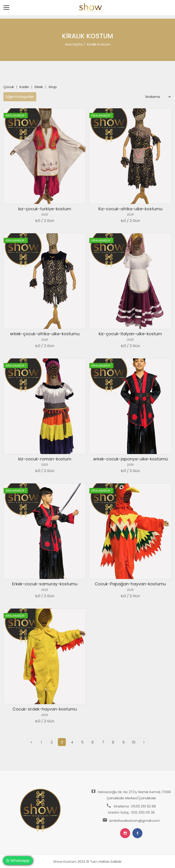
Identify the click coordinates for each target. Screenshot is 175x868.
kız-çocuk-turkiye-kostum (45, 209)
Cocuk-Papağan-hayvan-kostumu (130, 584)
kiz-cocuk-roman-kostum (45, 459)
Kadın (24, 87)
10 (134, 742)
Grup (53, 87)
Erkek (39, 87)
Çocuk (9, 87)
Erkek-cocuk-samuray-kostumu (45, 584)
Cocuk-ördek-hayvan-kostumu (45, 709)
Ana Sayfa (74, 44)
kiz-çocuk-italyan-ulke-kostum (130, 334)
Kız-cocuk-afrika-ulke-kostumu (130, 209)
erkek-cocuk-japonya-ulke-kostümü (130, 459)
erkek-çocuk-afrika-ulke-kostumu (45, 334)
